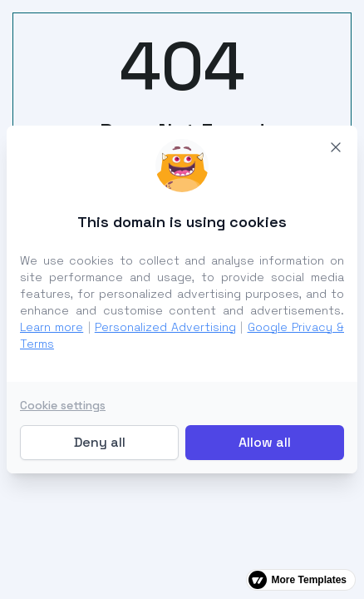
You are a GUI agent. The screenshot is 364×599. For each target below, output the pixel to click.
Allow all (265, 442)
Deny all (100, 442)
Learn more (52, 327)
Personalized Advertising (165, 327)
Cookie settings (63, 405)
